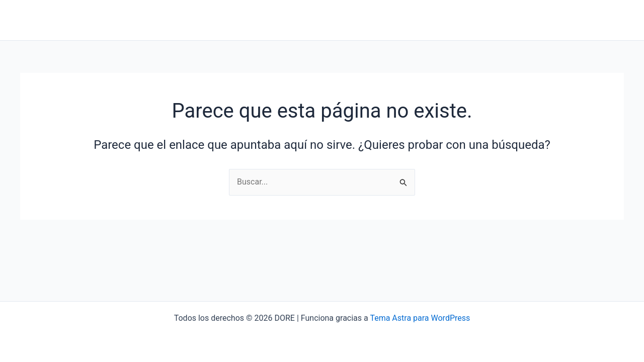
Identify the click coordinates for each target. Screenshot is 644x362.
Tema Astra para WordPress (420, 318)
